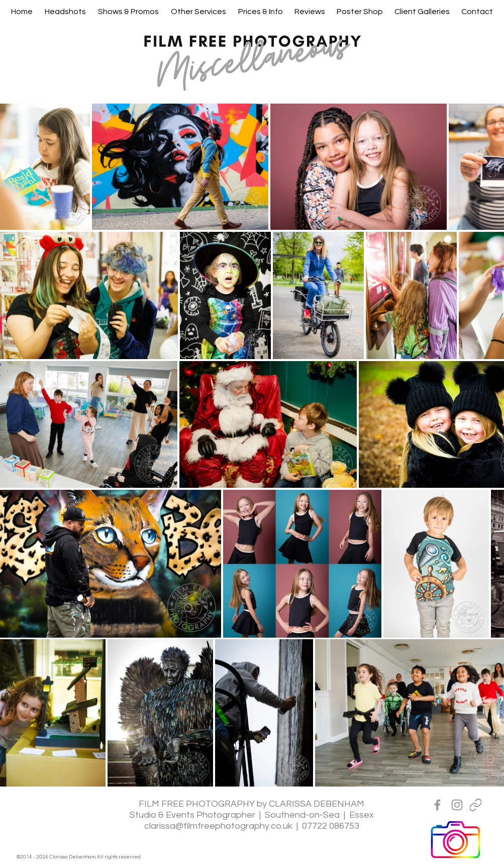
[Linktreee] (476, 805)
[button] (65, 12)
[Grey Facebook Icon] (437, 805)
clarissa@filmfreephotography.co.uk (218, 826)
